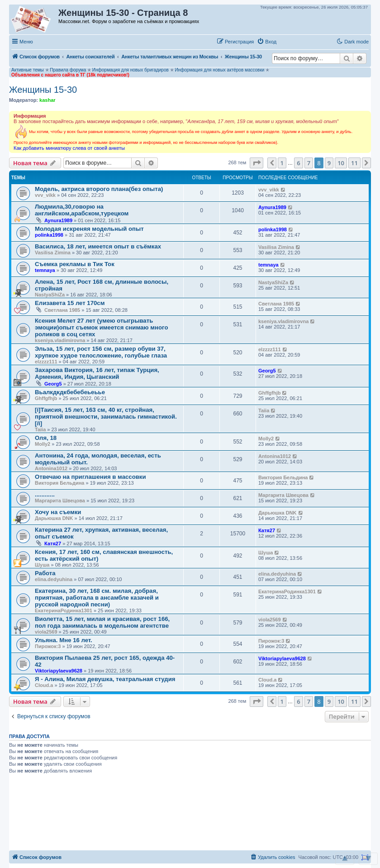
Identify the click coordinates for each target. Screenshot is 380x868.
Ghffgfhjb (46, 398)
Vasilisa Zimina (53, 253)
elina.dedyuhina (54, 579)
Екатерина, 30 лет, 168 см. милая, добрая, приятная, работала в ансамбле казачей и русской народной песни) (97, 598)
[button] (289, 41)
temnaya (45, 270)
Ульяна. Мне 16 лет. (64, 640)
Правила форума (68, 70)
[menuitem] (267, 42)
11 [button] (354, 163)
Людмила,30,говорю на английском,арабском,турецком (82, 210)
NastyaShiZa (50, 295)
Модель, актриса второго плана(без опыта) (99, 189)
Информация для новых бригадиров (131, 70)
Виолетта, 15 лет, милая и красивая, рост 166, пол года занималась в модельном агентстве (102, 622)
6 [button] (298, 163)
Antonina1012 (51, 468)
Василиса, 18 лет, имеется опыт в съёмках (98, 246)
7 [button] (309, 163)
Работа (45, 573)
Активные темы (28, 70)
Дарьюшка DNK (54, 518)
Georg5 (53, 384)
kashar (47, 100)
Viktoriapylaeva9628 (59, 671)
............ (45, 494)
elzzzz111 (46, 362)
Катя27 (53, 544)
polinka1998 (49, 235)
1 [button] (282, 163)
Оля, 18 (46, 438)
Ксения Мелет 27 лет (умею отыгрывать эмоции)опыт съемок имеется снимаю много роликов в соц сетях (101, 327)
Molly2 (43, 444)
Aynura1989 (58, 220)
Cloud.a (44, 685)
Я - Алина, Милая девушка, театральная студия (105, 679)
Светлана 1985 (62, 310)
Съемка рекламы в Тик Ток (75, 264)
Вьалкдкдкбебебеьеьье (70, 392)
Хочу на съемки (58, 512)
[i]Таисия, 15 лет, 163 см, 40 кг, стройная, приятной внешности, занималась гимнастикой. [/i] (106, 417)
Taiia (40, 429)
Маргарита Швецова (60, 501)
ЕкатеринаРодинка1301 (64, 610)
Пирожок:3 (48, 646)
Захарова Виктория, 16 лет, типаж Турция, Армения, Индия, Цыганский (97, 373)
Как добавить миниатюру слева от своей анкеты (69, 148)
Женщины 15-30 (43, 90)
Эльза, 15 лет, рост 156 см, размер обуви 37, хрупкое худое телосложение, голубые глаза (101, 352)
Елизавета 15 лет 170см (70, 303)
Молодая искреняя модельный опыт (89, 229)
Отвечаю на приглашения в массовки (90, 477)
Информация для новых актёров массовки (219, 70)
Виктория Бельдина (59, 483)
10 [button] (341, 163)
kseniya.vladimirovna (60, 340)
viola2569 (46, 632)
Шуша (42, 565)
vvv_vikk (45, 195)
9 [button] (329, 163)
